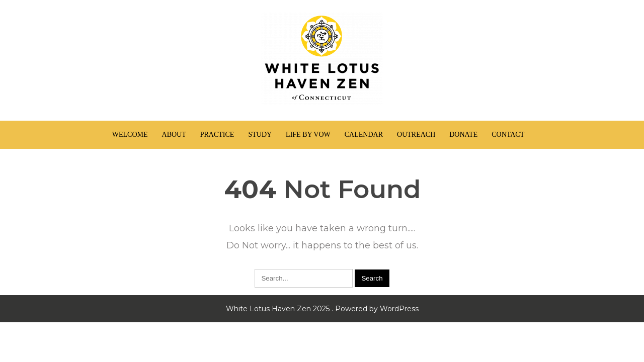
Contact (508, 134)
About (174, 134)
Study (260, 134)
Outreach (416, 134)
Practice (217, 134)
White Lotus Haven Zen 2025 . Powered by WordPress (322, 309)
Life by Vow (308, 134)
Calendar (364, 134)
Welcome (130, 134)
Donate (463, 134)
